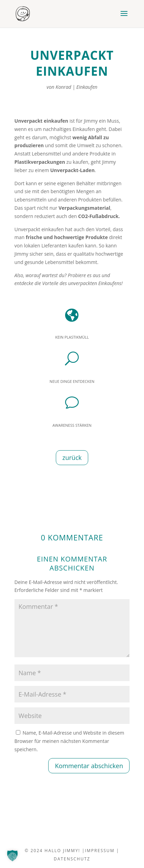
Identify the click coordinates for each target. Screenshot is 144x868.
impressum (100, 851)
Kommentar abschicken (89, 766)
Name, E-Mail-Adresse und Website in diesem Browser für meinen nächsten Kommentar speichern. (69, 741)
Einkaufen (87, 87)
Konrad (63, 87)
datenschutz (72, 859)
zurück (72, 457)
